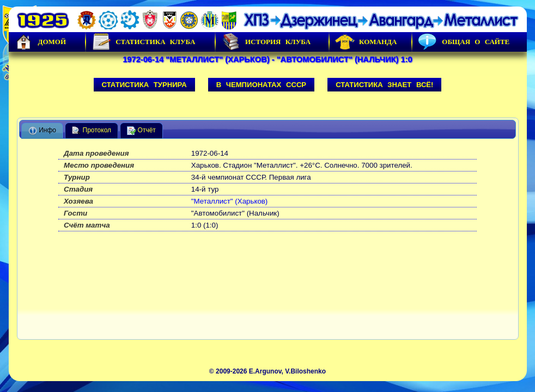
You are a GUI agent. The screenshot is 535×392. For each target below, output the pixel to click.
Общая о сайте (464, 42)
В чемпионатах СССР (262, 85)
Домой (40, 42)
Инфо (42, 131)
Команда (366, 42)
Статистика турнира (144, 85)
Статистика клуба (143, 42)
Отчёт (141, 131)
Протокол (92, 131)
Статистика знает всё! (384, 85)
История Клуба (266, 42)
